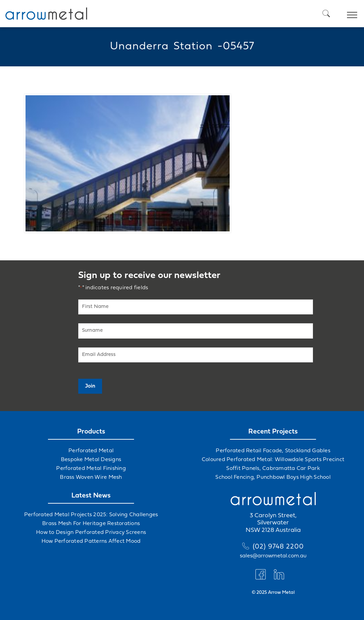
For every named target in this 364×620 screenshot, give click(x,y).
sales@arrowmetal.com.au (273, 556)
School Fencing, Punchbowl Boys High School (273, 477)
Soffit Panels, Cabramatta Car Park (273, 469)
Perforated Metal (91, 451)
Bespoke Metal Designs (91, 460)
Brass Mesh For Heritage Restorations (91, 524)
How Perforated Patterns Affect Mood (91, 541)
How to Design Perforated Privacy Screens (91, 533)
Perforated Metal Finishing (91, 469)
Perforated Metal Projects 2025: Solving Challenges (91, 515)
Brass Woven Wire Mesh (91, 477)
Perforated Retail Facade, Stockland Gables (273, 451)
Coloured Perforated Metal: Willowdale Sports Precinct (273, 460)
